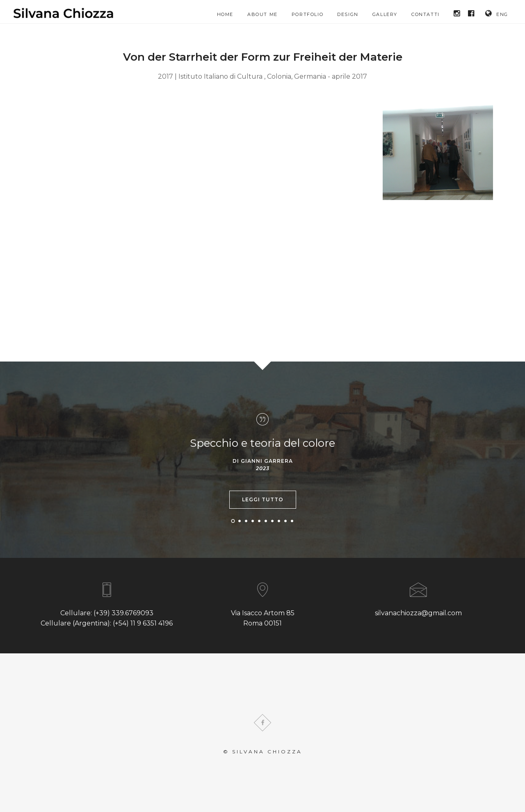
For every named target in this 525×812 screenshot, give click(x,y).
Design (348, 14)
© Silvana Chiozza (263, 752)
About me (262, 14)
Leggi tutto (263, 499)
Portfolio (307, 14)
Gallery (385, 14)
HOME (225, 14)
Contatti (426, 14)
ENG (497, 14)
